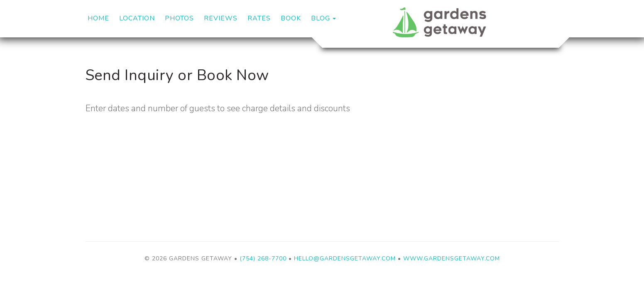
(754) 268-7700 (263, 259)
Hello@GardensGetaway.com (345, 259)
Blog (321, 18)
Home (98, 18)
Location (137, 18)
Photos (179, 18)
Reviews (221, 18)
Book (291, 18)
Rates (259, 18)
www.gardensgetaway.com (452, 259)
